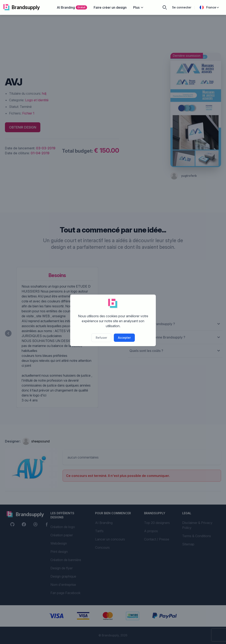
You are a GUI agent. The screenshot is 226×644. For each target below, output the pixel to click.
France (210, 7)
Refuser (101, 338)
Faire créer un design (110, 7)
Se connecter (182, 7)
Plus (138, 7)
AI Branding (72, 7)
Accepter (124, 338)
